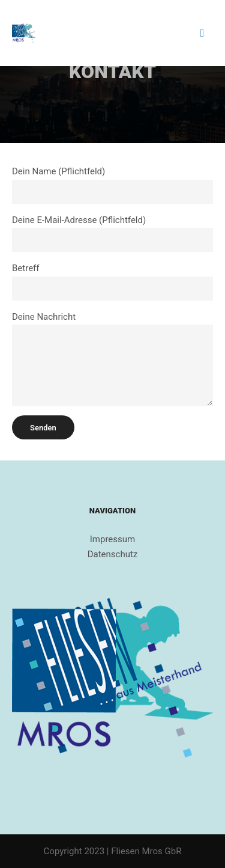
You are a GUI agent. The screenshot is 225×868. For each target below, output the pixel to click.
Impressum (112, 539)
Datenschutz (113, 554)
